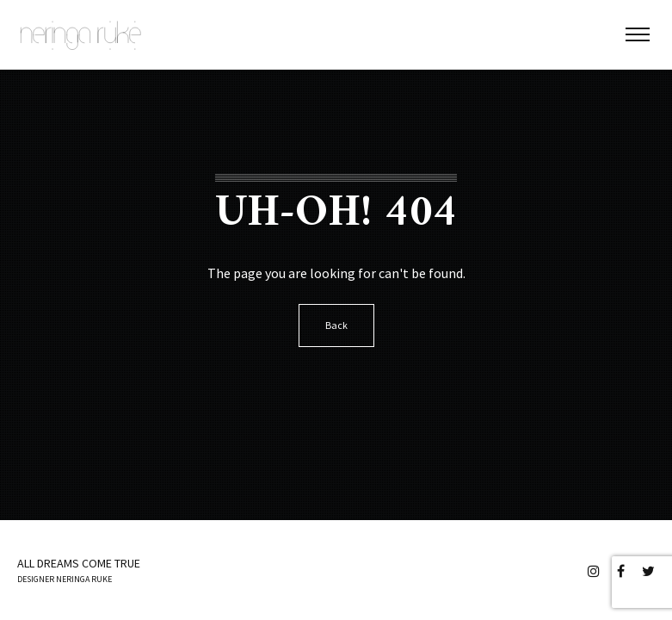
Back (336, 325)
